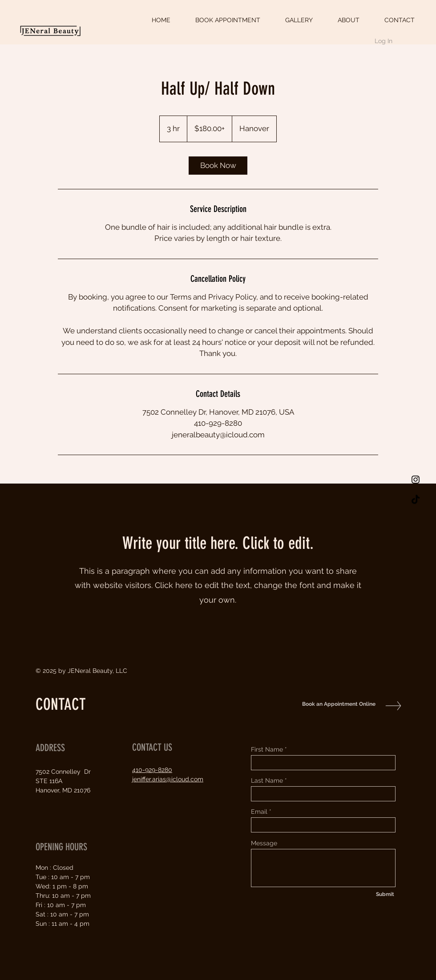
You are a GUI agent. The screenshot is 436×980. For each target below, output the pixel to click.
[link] (218, 166)
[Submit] (385, 894)
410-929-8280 (152, 770)
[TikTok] (416, 500)
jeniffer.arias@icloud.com (168, 779)
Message (264, 843)
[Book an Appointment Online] (337, 704)
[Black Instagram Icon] (416, 480)
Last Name (267, 780)
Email (259, 812)
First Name (267, 749)
